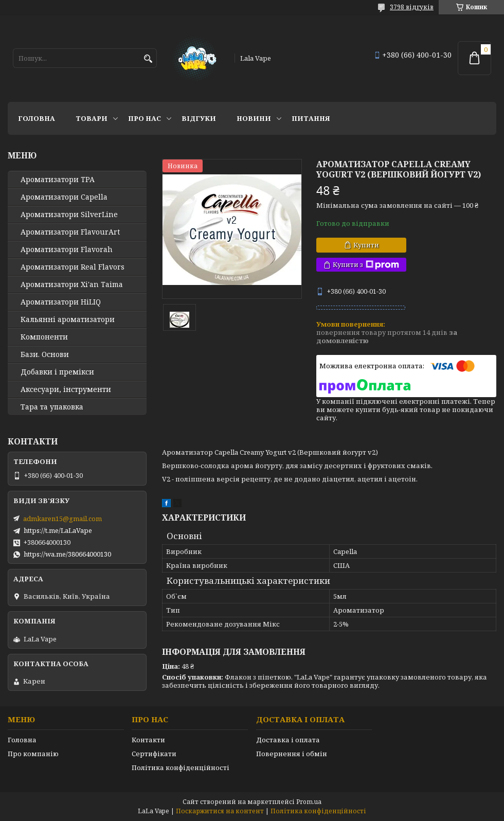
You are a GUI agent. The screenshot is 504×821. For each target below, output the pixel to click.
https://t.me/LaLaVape (58, 530)
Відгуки (199, 118)
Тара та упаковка (52, 407)
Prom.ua (309, 802)
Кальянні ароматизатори (68, 319)
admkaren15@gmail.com (62, 519)
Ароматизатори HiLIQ (61, 302)
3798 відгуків (412, 7)
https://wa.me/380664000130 (67, 554)
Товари (92, 118)
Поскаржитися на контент (220, 811)
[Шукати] (148, 59)
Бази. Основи (45, 354)
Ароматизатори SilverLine (69, 215)
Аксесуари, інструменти (66, 389)
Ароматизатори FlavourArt (70, 232)
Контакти (148, 740)
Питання (311, 118)
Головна (37, 118)
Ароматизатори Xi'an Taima (72, 284)
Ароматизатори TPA (58, 180)
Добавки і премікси (57, 372)
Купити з (366, 265)
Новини (254, 118)
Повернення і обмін (292, 754)
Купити (366, 245)
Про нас (145, 118)
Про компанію (33, 754)
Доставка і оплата (288, 740)
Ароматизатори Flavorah (67, 249)
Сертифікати (154, 754)
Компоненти (44, 337)
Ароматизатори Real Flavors (73, 267)
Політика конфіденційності (181, 768)
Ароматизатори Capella (64, 197)
